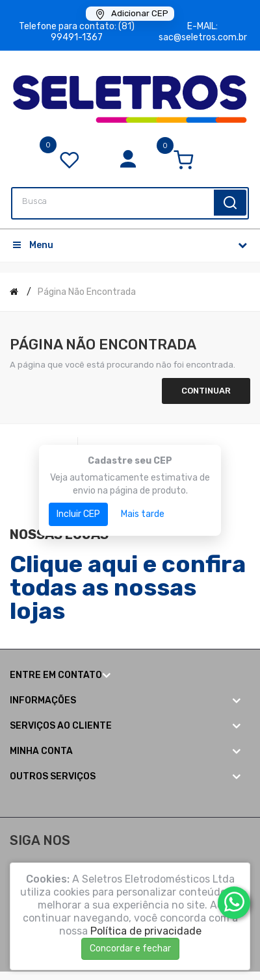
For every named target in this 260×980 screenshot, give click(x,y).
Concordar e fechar (130, 949)
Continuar (206, 391)
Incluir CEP (78, 514)
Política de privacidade (146, 931)
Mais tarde (143, 514)
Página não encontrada (87, 292)
